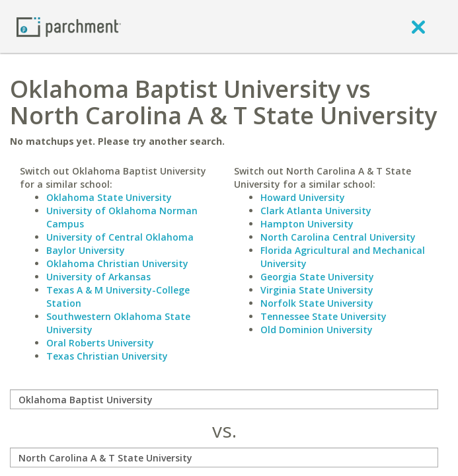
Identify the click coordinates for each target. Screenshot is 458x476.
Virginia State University (317, 290)
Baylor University (86, 250)
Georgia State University (317, 277)
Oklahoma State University (109, 197)
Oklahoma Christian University (117, 263)
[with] (224, 457)
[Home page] (69, 26)
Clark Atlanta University (316, 211)
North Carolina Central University (338, 237)
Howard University (303, 197)
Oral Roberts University (100, 343)
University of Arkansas (98, 277)
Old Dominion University (317, 330)
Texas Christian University (107, 356)
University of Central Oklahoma (120, 237)
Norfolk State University (317, 303)
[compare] (224, 399)
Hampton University (307, 224)
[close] (418, 26)
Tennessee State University (324, 316)
